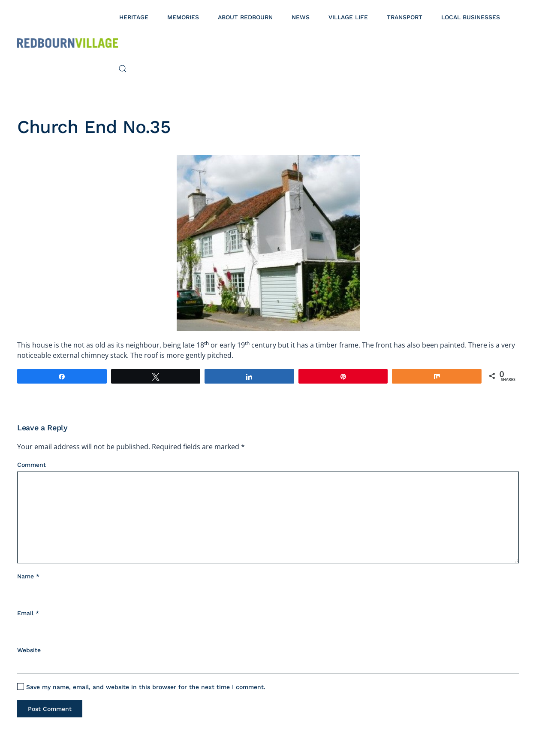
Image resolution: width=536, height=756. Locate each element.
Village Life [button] (348, 17)
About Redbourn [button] (245, 17)
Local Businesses (471, 17)
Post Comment (50, 709)
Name (28, 576)
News (301, 17)
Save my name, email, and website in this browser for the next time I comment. (141, 687)
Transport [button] (405, 17)
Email (28, 613)
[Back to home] (68, 43)
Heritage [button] (134, 17)
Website (29, 650)
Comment (32, 465)
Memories (183, 17)
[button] (123, 69)
